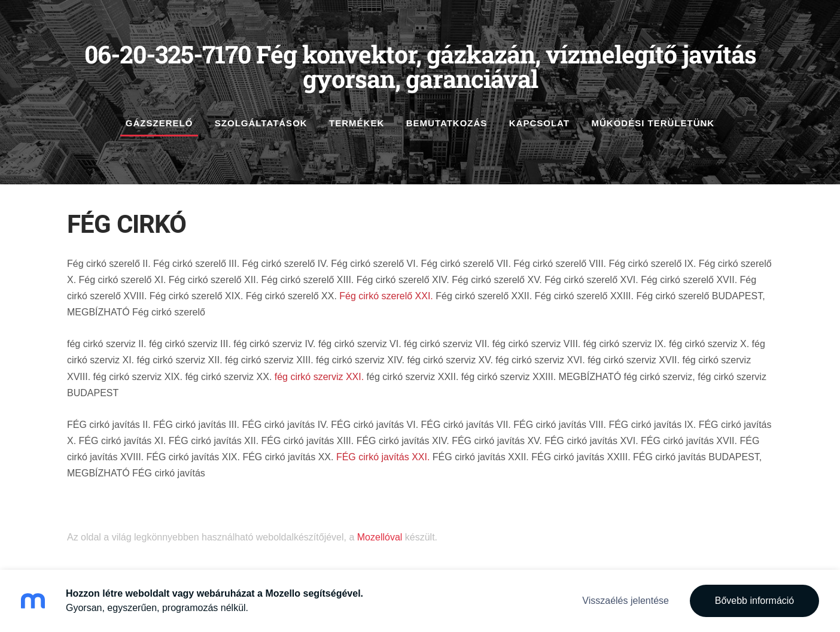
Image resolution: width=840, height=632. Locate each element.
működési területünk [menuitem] (653, 123)
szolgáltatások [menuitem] (261, 123)
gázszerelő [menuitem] (159, 123)
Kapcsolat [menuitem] (539, 123)
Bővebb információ (755, 601)
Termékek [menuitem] (357, 123)
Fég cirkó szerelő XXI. (385, 296)
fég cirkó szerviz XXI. (319, 377)
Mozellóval (380, 537)
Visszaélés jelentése (626, 601)
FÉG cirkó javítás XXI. (383, 457)
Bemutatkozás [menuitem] (447, 123)
